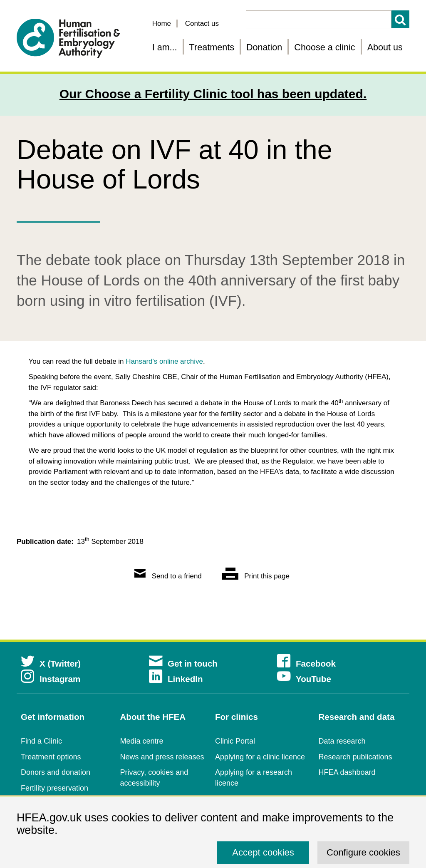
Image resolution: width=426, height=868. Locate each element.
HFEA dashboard (347, 772)
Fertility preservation (54, 788)
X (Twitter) (51, 663)
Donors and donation (56, 772)
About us (385, 47)
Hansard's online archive (164, 361)
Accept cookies (263, 852)
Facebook (306, 663)
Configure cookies (363, 852)
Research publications (355, 757)
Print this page (256, 576)
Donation (264, 47)
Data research (342, 741)
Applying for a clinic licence (260, 757)
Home (162, 24)
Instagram (51, 679)
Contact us (202, 24)
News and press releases (162, 757)
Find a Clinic (41, 741)
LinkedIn (176, 679)
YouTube (304, 679)
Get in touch (183, 663)
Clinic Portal (235, 741)
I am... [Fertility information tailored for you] (165, 47)
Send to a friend (168, 576)
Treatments (212, 47)
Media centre (142, 741)
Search (400, 19)
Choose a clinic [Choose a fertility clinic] (324, 47)
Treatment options (51, 757)
